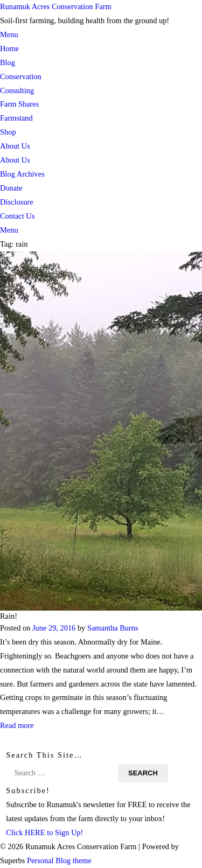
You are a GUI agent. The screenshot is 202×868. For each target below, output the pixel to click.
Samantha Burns (113, 627)
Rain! (9, 615)
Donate (11, 188)
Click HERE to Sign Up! (44, 832)
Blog (8, 62)
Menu (9, 34)
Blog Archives (22, 174)
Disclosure (17, 202)
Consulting (17, 90)
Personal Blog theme (59, 860)
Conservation (21, 76)
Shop (8, 132)
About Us (15, 146)
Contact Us (17, 216)
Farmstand (16, 118)
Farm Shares (19, 104)
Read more (17, 725)
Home (9, 48)
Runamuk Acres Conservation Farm (56, 6)
